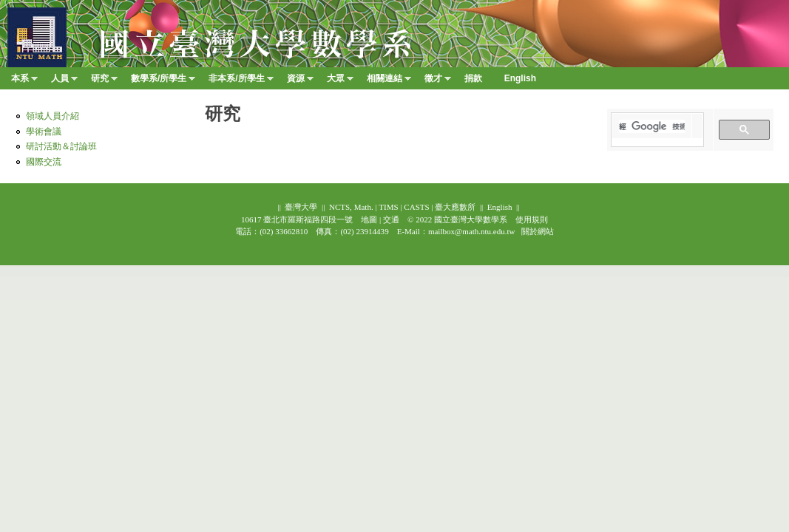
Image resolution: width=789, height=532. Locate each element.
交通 (391, 219)
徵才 (438, 81)
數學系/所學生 (163, 81)
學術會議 (44, 132)
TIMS (388, 207)
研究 (104, 81)
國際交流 (44, 162)
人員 (64, 81)
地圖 (369, 219)
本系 (24, 81)
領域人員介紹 (53, 116)
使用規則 (532, 219)
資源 (300, 81)
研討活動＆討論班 (61, 146)
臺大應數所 (455, 207)
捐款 (473, 78)
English (500, 207)
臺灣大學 (301, 207)
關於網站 (538, 231)
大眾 (340, 81)
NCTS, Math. (351, 207)
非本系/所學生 (241, 81)
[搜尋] (652, 126)
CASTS (416, 207)
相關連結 (389, 81)
